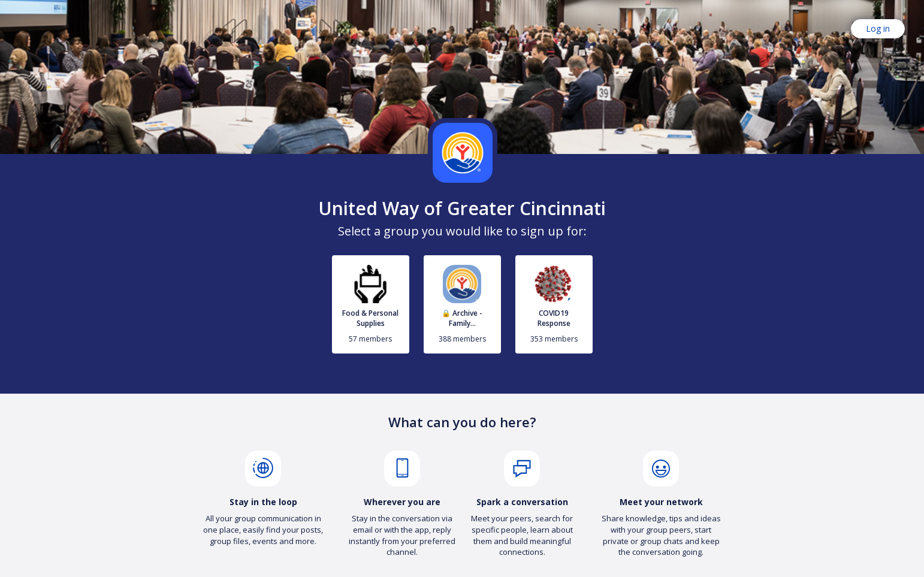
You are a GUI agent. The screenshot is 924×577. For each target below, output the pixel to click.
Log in (878, 28)
